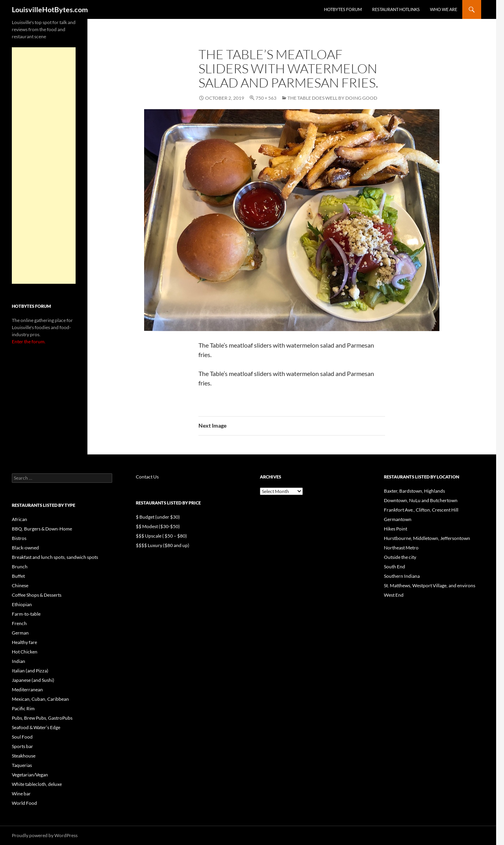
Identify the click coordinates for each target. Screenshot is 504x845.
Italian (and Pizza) (30, 671)
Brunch (20, 567)
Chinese (20, 585)
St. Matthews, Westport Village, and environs (430, 585)
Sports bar (22, 746)
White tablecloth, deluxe (37, 784)
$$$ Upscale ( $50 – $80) (161, 536)
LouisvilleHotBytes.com (50, 9)
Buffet (18, 576)
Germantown (398, 519)
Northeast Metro (401, 548)
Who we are (444, 9)
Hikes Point (396, 529)
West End (394, 595)
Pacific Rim (23, 708)
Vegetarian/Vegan (30, 775)
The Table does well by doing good (332, 98)
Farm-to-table (26, 614)
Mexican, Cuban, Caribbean (40, 699)
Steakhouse (24, 756)
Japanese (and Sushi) (33, 680)
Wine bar (21, 794)
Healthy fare (24, 642)
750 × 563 (266, 98)
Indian (19, 661)
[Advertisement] (44, 166)
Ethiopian (22, 604)
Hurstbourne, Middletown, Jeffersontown (427, 538)
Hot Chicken (25, 652)
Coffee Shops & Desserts (37, 595)
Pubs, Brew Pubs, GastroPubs (42, 718)
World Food (24, 803)
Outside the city (400, 557)
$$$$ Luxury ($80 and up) (163, 545)
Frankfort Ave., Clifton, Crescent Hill (421, 510)
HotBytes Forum (343, 9)
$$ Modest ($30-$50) (158, 526)
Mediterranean (27, 690)
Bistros (19, 538)
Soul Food (22, 737)
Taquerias (22, 765)
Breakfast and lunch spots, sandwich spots (55, 557)
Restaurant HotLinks (396, 9)
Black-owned (25, 548)
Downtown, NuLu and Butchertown (421, 500)
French (19, 623)
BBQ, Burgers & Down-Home (42, 529)
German (20, 633)
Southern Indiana (402, 576)
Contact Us (147, 477)
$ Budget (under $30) (158, 517)
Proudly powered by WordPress (45, 835)
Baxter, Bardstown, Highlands (414, 491)
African (19, 519)
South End (395, 567)
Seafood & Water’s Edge (36, 727)
